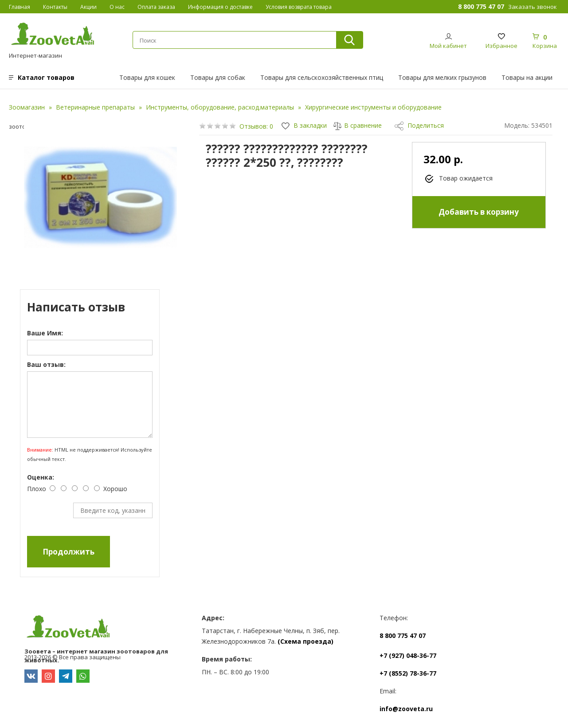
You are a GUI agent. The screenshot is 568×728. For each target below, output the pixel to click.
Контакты (55, 7)
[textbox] (231, 40)
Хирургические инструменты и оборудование (373, 107)
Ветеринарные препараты (95, 107)
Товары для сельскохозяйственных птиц (322, 77)
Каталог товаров (46, 77)
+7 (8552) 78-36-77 (408, 673)
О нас (117, 7)
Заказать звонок (533, 7)
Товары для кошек (147, 77)
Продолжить (69, 552)
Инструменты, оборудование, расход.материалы (220, 107)
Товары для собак (218, 77)
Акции (88, 7)
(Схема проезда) (306, 641)
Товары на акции (527, 77)
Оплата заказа (156, 7)
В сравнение (357, 125)
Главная (20, 7)
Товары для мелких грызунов (442, 77)
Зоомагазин (27, 107)
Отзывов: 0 (256, 126)
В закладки (304, 125)
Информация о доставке (220, 7)
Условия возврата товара (299, 7)
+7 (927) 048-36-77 (408, 655)
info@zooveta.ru (406, 709)
